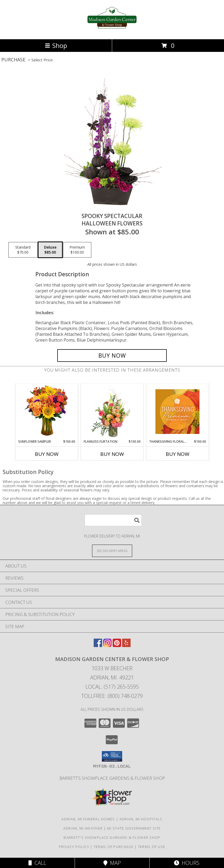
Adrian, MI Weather (83, 828)
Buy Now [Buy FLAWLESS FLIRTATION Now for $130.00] (112, 454)
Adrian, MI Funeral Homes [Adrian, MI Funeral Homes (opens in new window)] (88, 819)
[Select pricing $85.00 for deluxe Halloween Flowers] (50, 250)
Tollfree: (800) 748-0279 (112, 696)
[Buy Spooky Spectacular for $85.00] (112, 356)
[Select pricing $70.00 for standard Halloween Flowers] (23, 250)
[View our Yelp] (126, 645)
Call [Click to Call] (37, 863)
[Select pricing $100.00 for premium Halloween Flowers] (77, 250)
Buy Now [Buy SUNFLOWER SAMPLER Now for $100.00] (47, 454)
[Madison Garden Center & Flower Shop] (112, 31)
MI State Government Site (134, 828)
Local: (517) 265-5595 (112, 687)
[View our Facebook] (98, 645)
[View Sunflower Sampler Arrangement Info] (47, 411)
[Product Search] (113, 520)
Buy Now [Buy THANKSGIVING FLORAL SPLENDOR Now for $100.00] (178, 454)
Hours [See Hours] (187, 863)
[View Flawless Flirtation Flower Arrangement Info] (112, 411)
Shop (56, 45)
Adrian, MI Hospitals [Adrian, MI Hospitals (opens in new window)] (141, 819)
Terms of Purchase (114, 847)
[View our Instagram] (107, 645)
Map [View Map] (112, 863)
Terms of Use (152, 847)
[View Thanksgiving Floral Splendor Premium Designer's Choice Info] (177, 411)
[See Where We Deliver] (112, 551)
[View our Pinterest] (117, 645)
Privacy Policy (74, 847)
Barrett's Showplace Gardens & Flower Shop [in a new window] (112, 778)
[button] (112, 756)
